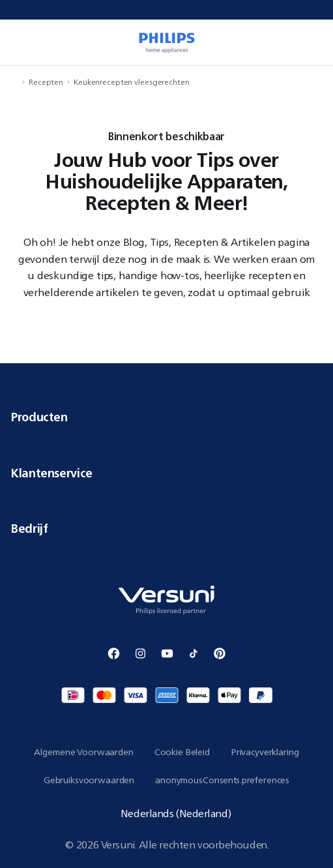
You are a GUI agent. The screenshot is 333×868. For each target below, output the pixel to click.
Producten (166, 417)
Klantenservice (166, 473)
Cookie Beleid (182, 752)
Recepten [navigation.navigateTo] (46, 82)
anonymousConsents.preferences (222, 780)
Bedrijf (166, 528)
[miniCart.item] (316, 42)
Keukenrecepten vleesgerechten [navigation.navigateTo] (132, 82)
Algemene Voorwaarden (83, 752)
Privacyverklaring (265, 752)
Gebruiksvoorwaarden (89, 780)
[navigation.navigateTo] (14, 82)
